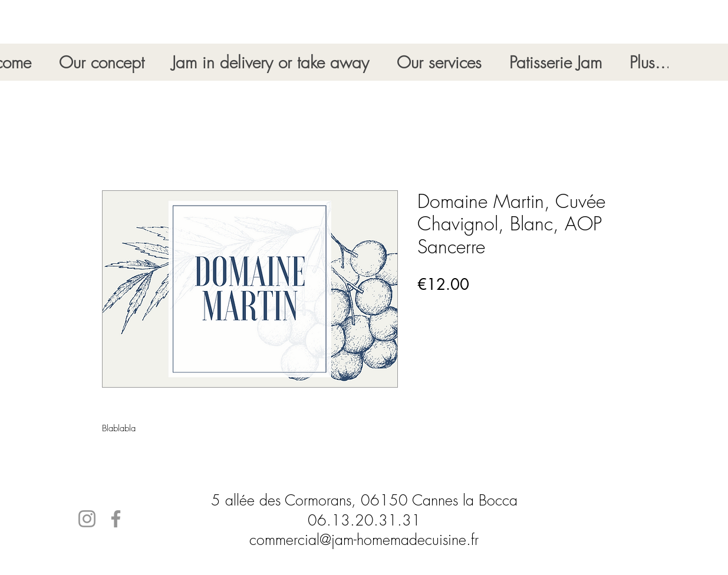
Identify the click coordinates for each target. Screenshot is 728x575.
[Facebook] (116, 519)
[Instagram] (87, 519)
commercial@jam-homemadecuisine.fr (364, 540)
